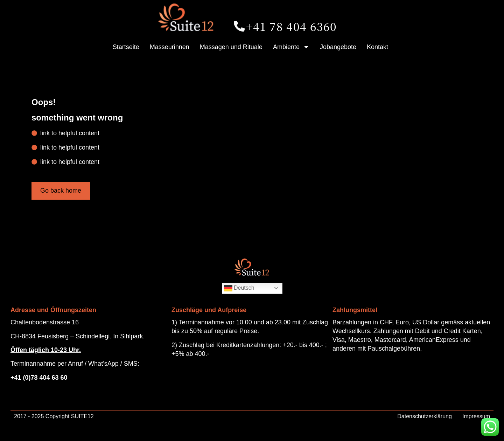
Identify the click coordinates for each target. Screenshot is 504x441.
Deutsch (239, 288)
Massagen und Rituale (231, 47)
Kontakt (377, 47)
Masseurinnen (170, 47)
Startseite (126, 47)
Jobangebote (338, 47)
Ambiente (291, 47)
